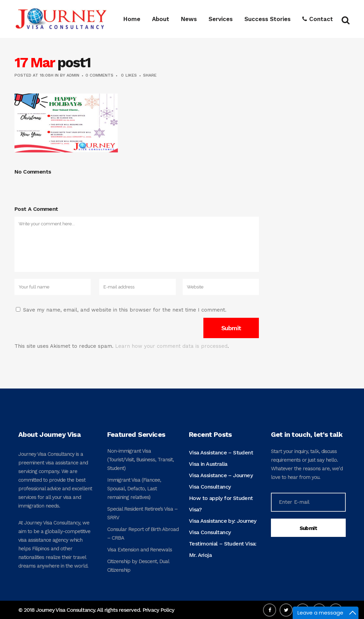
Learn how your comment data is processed (171, 346)
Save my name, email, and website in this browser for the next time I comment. (125, 310)
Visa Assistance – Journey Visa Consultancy (221, 481)
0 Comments (99, 75)
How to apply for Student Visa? (221, 504)
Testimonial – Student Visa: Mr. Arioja (223, 549)
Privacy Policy (158, 610)
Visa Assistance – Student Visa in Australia (221, 458)
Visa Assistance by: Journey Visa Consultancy (223, 527)
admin (73, 75)
